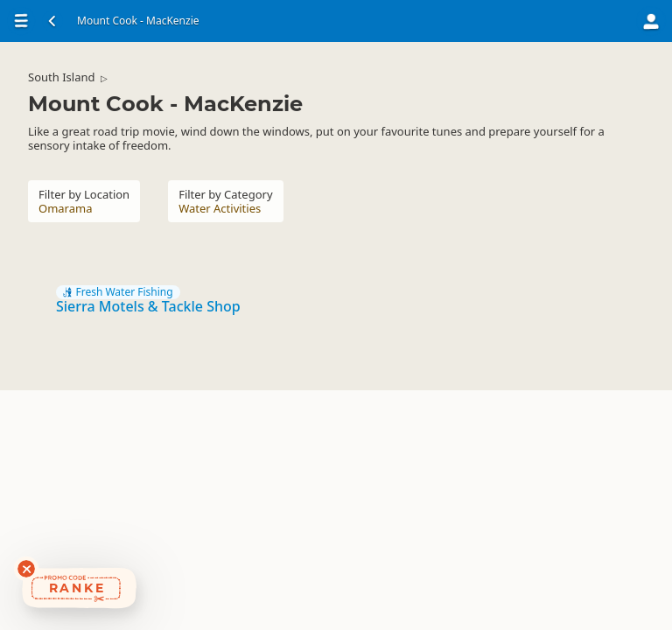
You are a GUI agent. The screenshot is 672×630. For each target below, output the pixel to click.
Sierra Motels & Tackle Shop (148, 306)
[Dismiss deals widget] (26, 569)
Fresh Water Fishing (118, 292)
